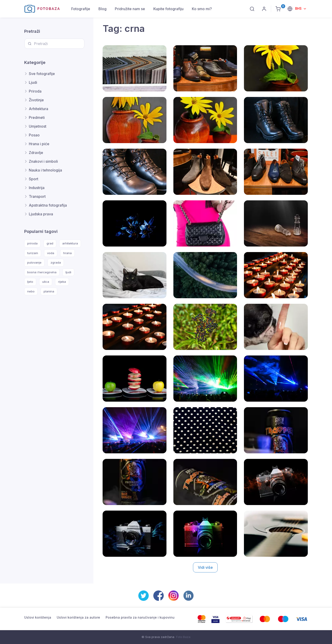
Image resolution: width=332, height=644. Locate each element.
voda (51, 253)
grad (50, 243)
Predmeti (37, 117)
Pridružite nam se (130, 9)
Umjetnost (38, 126)
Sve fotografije (42, 74)
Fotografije (81, 9)
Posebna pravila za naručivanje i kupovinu (140, 617)
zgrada (56, 262)
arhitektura (70, 243)
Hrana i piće (39, 144)
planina (49, 291)
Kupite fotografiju (168, 9)
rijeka (62, 282)
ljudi (68, 272)
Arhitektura (39, 109)
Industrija (37, 188)
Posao (34, 135)
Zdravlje (36, 153)
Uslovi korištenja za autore (78, 617)
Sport (34, 179)
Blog (102, 9)
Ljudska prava (41, 214)
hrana (67, 253)
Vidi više (205, 567)
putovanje (34, 262)
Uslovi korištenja (38, 617)
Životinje (36, 100)
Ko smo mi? (202, 9)
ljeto (30, 282)
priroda (32, 243)
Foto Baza (183, 637)
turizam (33, 253)
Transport (37, 196)
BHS (299, 8)
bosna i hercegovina (42, 272)
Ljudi (33, 82)
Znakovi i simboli (43, 161)
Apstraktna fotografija (48, 205)
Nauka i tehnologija (45, 170)
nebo (31, 291)
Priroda (35, 91)
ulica (46, 282)
